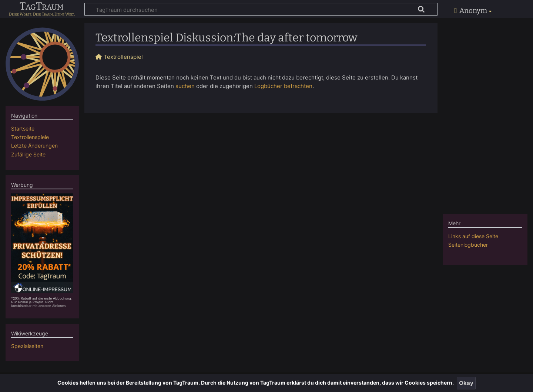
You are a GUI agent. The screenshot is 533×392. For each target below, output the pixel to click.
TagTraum (42, 7)
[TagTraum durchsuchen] (261, 9)
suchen (185, 86)
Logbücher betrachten (283, 86)
